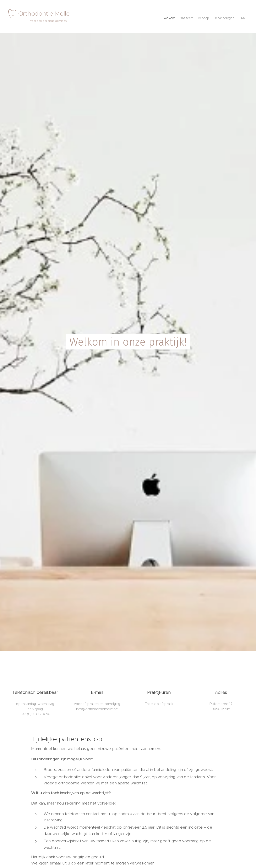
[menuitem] (156, 17)
